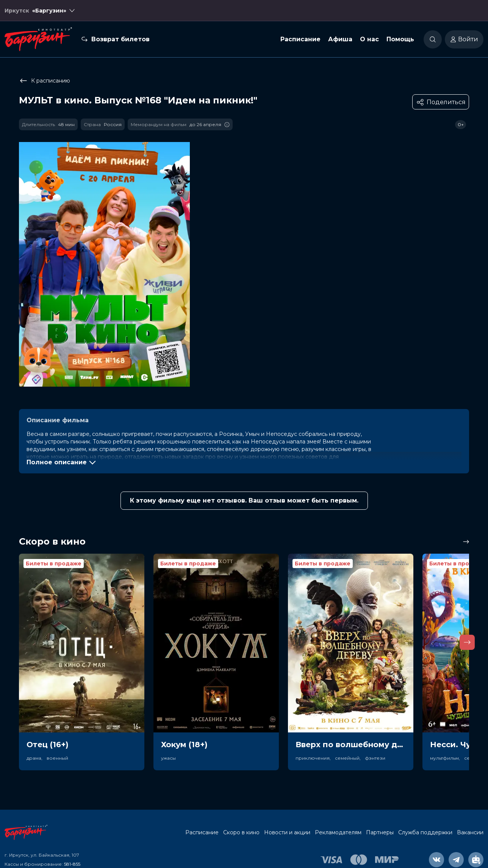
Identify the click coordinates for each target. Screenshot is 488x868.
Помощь (400, 39)
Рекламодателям (338, 832)
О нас (369, 39)
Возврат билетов (120, 39)
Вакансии (470, 832)
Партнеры (380, 832)
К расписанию (45, 81)
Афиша (340, 39)
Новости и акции (287, 832)
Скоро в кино (241, 832)
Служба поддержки (425, 832)
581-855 (72, 864)
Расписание (300, 39)
